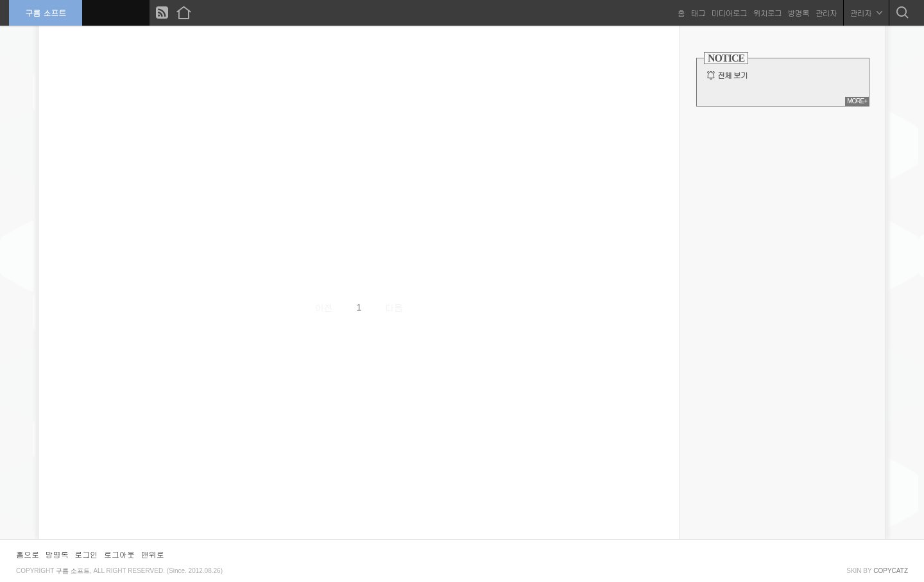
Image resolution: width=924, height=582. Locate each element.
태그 (697, 13)
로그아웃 (119, 554)
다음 (394, 307)
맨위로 (153, 554)
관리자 (826, 13)
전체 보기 (732, 75)
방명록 (798, 13)
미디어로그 (729, 13)
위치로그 (767, 13)
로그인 (86, 554)
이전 (324, 307)
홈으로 (28, 554)
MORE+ (857, 101)
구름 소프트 (46, 13)
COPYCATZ (891, 571)
